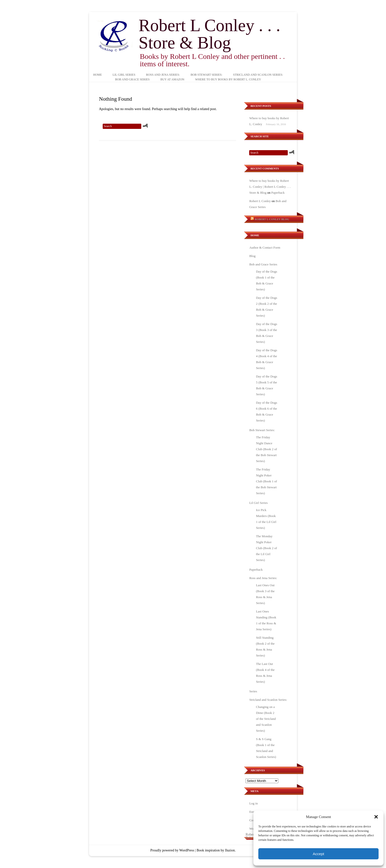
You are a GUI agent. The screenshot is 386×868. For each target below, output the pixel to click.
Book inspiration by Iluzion (216, 850)
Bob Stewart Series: (206, 75)
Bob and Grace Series (132, 79)
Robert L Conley (260, 201)
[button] (376, 817)
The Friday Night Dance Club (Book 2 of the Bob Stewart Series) (266, 449)
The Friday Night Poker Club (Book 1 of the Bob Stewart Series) (266, 481)
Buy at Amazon (172, 79)
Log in (253, 803)
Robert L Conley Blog (272, 219)
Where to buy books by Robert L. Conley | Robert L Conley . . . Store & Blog (270, 187)
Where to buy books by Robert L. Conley (228, 79)
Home (97, 75)
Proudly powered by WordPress (172, 850)
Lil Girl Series (124, 75)
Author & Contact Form (265, 247)
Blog (252, 256)
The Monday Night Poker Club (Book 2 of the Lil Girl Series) (266, 548)
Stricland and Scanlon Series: (258, 75)
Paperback (278, 193)
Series (253, 691)
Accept (318, 854)
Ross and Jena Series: (163, 75)
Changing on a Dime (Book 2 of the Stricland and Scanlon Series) (266, 719)
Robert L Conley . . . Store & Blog (209, 34)
